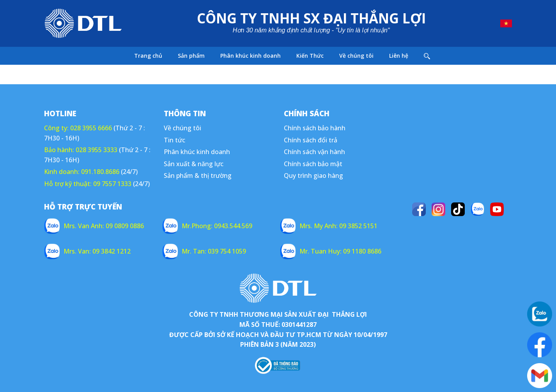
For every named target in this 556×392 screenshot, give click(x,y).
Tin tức (174, 140)
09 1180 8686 (362, 251)
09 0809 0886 (125, 226)
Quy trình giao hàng (313, 176)
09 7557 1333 (112, 184)
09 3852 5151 (358, 226)
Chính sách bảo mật (313, 164)
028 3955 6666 (91, 128)
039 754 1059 (227, 251)
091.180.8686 (100, 172)
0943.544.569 (233, 226)
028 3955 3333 (97, 150)
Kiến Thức (310, 56)
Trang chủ (148, 56)
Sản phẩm (191, 56)
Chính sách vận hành (314, 152)
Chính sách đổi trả (311, 140)
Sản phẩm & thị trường (198, 176)
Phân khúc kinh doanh (251, 56)
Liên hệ (399, 56)
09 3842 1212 (112, 251)
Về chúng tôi (356, 56)
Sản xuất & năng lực (194, 164)
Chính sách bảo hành (315, 128)
